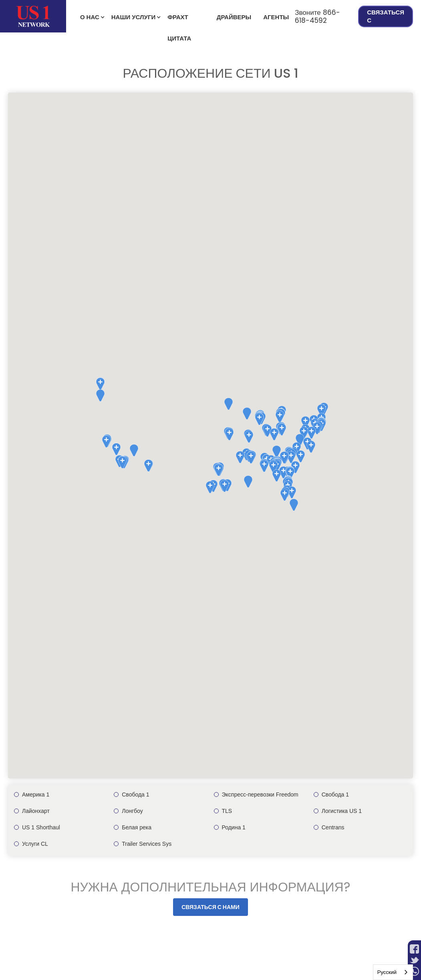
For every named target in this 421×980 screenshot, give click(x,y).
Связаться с (386, 16)
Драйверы (234, 17)
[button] (90, 16)
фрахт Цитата (179, 21)
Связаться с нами (210, 907)
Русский (387, 972)
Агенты (276, 17)
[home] (33, 16)
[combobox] (393, 972)
